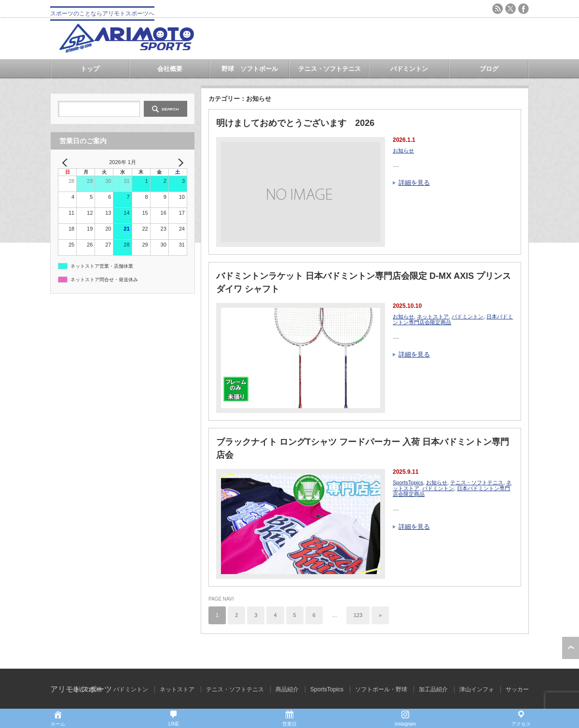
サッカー (517, 689)
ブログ (489, 69)
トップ (90, 69)
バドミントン (409, 69)
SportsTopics (408, 482)
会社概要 (170, 69)
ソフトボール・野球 (381, 689)
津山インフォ (477, 689)
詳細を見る (414, 183)
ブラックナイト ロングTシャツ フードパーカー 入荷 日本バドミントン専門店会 (363, 448)
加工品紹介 (433, 689)
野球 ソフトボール (250, 69)
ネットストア (433, 316)
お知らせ (403, 151)
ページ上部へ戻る (571, 648)
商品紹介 (287, 689)
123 (358, 615)
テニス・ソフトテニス (330, 69)
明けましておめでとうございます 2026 (295, 123)
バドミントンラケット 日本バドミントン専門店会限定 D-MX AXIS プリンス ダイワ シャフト (364, 282)
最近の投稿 (87, 689)
